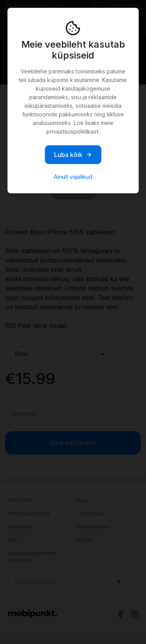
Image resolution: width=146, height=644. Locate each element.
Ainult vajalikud (73, 177)
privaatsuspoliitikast (72, 131)
